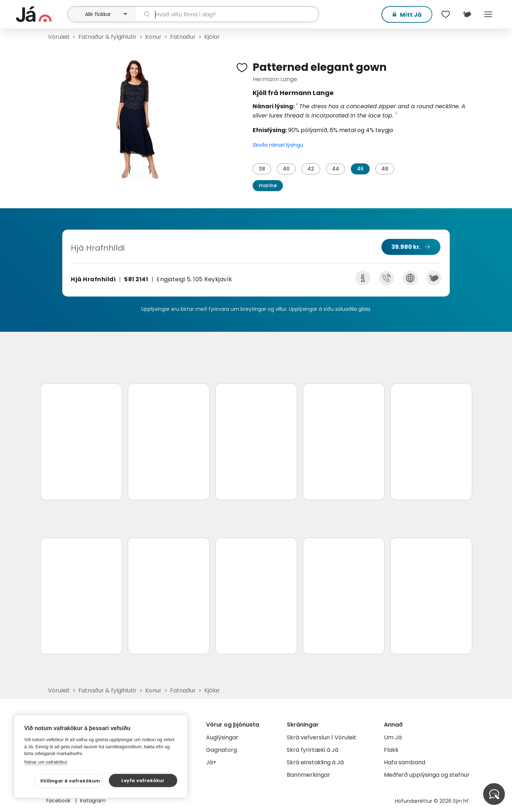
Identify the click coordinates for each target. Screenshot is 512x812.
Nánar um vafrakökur (46, 762)
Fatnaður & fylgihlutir (107, 37)
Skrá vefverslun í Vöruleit (321, 737)
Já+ (211, 762)
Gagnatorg (221, 750)
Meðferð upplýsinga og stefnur (427, 775)
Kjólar (212, 37)
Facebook (59, 801)
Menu (489, 14)
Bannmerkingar (308, 775)
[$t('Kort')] (467, 14)
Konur (153, 37)
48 (385, 169)
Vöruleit (59, 37)
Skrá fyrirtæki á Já (313, 750)
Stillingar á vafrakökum (70, 781)
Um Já (393, 737)
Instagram (93, 801)
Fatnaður (183, 37)
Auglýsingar (222, 737)
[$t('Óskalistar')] (446, 14)
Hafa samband (405, 762)
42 (311, 169)
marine (268, 185)
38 (262, 169)
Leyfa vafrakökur (143, 780)
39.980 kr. (406, 247)
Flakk (391, 750)
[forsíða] (41, 14)
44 (336, 169)
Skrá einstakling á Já (315, 762)
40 (286, 169)
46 (360, 169)
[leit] (227, 14)
